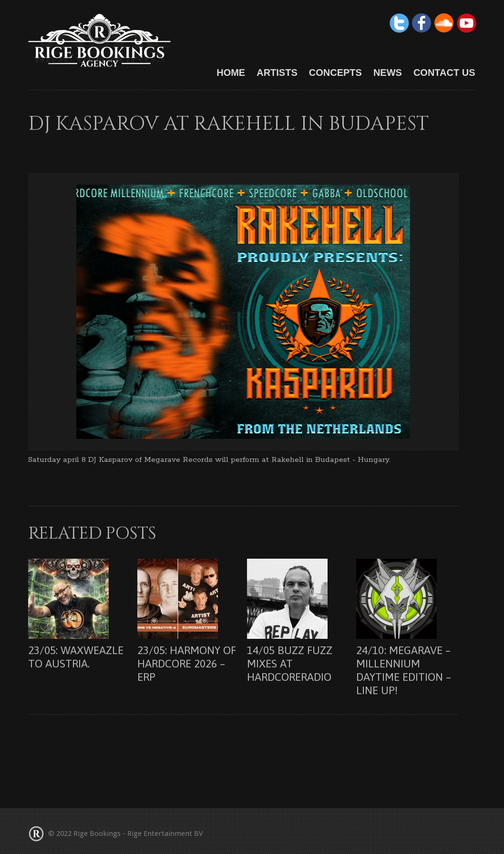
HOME (231, 73)
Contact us (444, 73)
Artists (277, 73)
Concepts (335, 73)
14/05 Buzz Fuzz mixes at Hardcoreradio (290, 664)
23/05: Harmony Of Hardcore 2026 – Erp (187, 664)
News (388, 73)
